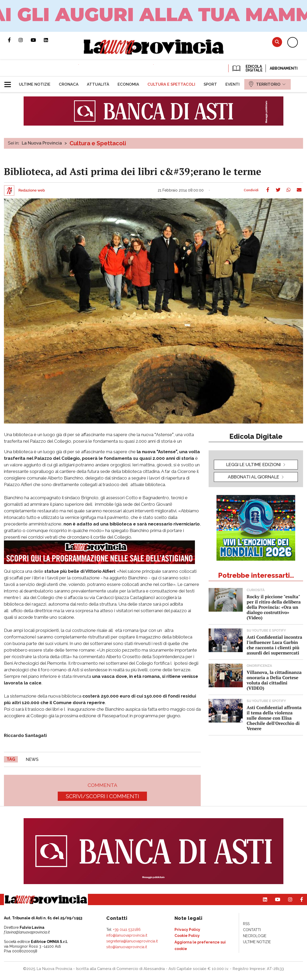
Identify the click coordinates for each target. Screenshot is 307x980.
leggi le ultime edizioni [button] (253, 465)
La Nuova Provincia (42, 143)
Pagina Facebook (13, 40)
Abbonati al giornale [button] (253, 477)
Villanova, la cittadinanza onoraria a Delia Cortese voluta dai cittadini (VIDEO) (274, 680)
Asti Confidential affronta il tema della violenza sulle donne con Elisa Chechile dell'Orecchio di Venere (274, 718)
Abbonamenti (284, 68)
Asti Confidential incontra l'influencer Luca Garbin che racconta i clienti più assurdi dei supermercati (274, 645)
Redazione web (32, 190)
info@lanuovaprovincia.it (127, 935)
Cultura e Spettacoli (98, 143)
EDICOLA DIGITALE (247, 68)
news (32, 759)
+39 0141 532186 (127, 930)
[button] (10, 82)
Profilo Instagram (25, 40)
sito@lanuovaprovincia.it (127, 947)
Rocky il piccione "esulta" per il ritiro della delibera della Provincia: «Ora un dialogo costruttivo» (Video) (274, 607)
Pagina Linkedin (50, 40)
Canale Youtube (37, 40)
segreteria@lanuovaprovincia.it (132, 941)
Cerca (277, 42)
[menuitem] (35, 84)
